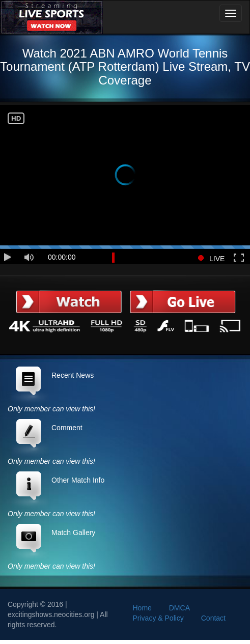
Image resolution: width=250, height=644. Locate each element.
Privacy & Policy (158, 618)
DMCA (179, 608)
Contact (213, 618)
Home (142, 608)
